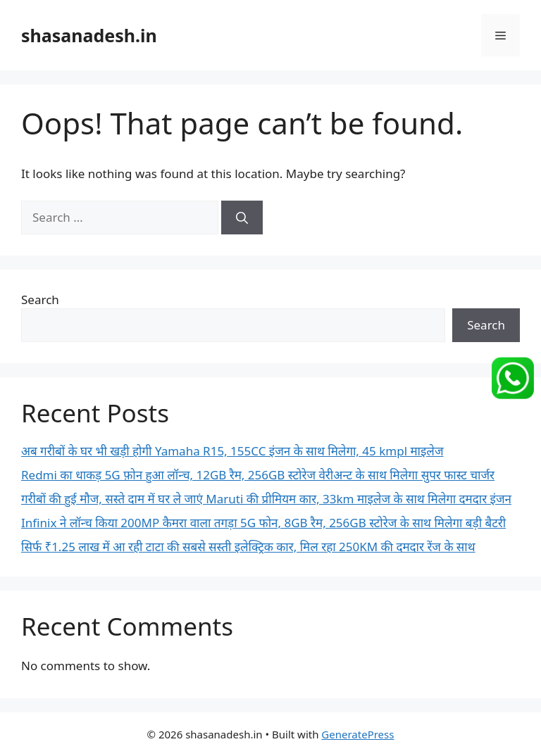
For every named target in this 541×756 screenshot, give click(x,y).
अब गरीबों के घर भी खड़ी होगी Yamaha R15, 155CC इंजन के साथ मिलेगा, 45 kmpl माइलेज (232, 451)
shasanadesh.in (89, 35)
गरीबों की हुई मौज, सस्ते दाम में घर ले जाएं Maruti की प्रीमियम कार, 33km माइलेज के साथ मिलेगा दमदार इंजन (266, 499)
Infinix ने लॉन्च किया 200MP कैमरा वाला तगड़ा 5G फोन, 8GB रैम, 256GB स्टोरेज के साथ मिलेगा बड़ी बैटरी (263, 523)
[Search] (242, 218)
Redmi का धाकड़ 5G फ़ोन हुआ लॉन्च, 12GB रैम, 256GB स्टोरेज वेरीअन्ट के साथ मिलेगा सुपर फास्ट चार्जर (258, 475)
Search (40, 300)
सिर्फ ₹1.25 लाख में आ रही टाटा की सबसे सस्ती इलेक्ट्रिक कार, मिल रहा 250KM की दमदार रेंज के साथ (248, 547)
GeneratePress (357, 734)
